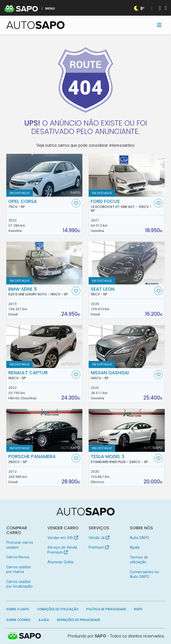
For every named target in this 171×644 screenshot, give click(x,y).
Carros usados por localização (19, 584)
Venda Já (99, 538)
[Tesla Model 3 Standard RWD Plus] (127, 430)
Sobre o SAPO (18, 609)
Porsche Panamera (39, 459)
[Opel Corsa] (44, 175)
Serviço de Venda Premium (62, 550)
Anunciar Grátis (60, 562)
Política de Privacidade (106, 609)
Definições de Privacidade (79, 620)
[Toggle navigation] (159, 25)
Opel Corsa (39, 204)
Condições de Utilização (58, 609)
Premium (99, 548)
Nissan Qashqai (122, 375)
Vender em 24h (63, 538)
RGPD (138, 609)
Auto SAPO (139, 538)
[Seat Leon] (127, 263)
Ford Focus (122, 206)
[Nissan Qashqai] (127, 347)
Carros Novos (18, 557)
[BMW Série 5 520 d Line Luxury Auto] (44, 263)
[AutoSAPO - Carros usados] (35, 25)
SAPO (25, 636)
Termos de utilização (139, 560)
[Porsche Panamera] (44, 430)
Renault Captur (39, 375)
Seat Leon (122, 291)
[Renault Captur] (44, 347)
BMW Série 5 (39, 291)
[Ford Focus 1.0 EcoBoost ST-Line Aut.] (127, 175)
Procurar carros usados (20, 545)
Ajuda (135, 548)
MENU (50, 8)
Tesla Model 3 (122, 459)
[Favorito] (76, 203)
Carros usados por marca (19, 569)
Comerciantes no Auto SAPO (144, 574)
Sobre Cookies (18, 620)
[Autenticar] (160, 9)
